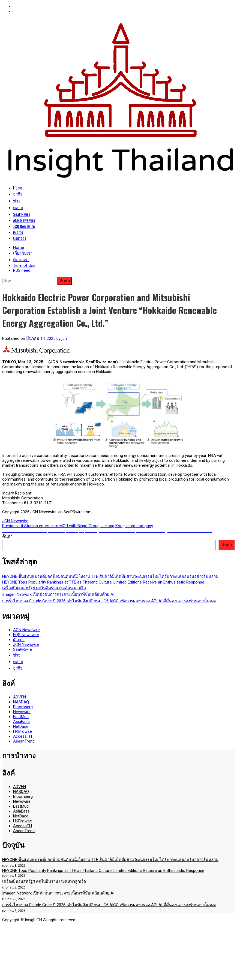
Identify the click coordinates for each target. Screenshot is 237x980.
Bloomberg (23, 707)
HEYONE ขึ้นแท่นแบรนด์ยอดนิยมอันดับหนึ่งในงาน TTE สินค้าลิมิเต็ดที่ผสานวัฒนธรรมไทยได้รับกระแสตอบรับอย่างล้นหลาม (110, 576)
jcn (64, 338)
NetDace (21, 726)
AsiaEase (21, 722)
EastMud (21, 717)
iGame (18, 232)
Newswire (22, 712)
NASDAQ (21, 702)
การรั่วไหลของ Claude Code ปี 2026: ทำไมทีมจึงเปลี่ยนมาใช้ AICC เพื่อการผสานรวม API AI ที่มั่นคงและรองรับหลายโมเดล (109, 601)
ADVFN (19, 697)
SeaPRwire (22, 214)
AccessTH (22, 736)
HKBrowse (22, 731)
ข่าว (17, 200)
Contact (20, 238)
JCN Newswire (24, 226)
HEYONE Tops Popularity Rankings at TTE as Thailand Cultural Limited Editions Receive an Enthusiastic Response (103, 582)
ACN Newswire (24, 220)
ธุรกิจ (18, 194)
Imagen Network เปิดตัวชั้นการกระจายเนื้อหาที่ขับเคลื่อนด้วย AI (58, 594)
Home (18, 188)
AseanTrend (24, 741)
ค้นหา (7, 536)
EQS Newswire (26, 635)
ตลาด (18, 207)
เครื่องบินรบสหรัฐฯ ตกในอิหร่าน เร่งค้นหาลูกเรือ (44, 588)
